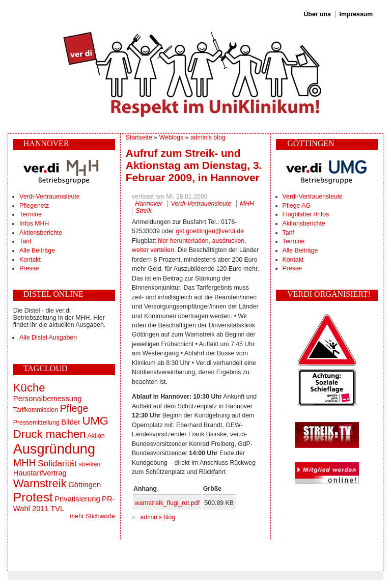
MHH (25, 463)
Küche (29, 388)
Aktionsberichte (41, 233)
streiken (89, 464)
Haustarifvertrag (40, 473)
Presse (29, 268)
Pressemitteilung (36, 423)
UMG (95, 421)
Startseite (139, 137)
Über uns (317, 14)
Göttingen (85, 485)
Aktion (96, 436)
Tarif (25, 241)
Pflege (74, 408)
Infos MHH (34, 223)
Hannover (148, 204)
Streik (143, 211)
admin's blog (208, 137)
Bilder (71, 422)
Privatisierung (77, 499)
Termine (31, 214)
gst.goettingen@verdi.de (210, 231)
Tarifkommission (36, 410)
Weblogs (172, 137)
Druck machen (50, 434)
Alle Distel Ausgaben (48, 338)
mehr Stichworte (92, 516)
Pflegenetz (34, 206)
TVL (57, 509)
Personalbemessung (48, 399)
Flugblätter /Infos (306, 214)
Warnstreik (40, 483)
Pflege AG (297, 206)
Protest (33, 497)
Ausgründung (54, 449)
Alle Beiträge (37, 250)
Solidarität (57, 463)
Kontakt (30, 260)
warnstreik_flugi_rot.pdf (167, 503)
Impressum (356, 14)
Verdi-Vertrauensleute (49, 197)
